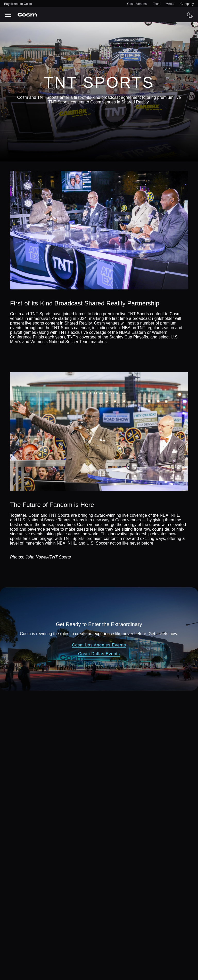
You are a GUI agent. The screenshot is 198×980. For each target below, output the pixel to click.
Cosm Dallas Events (99, 654)
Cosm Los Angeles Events (99, 645)
